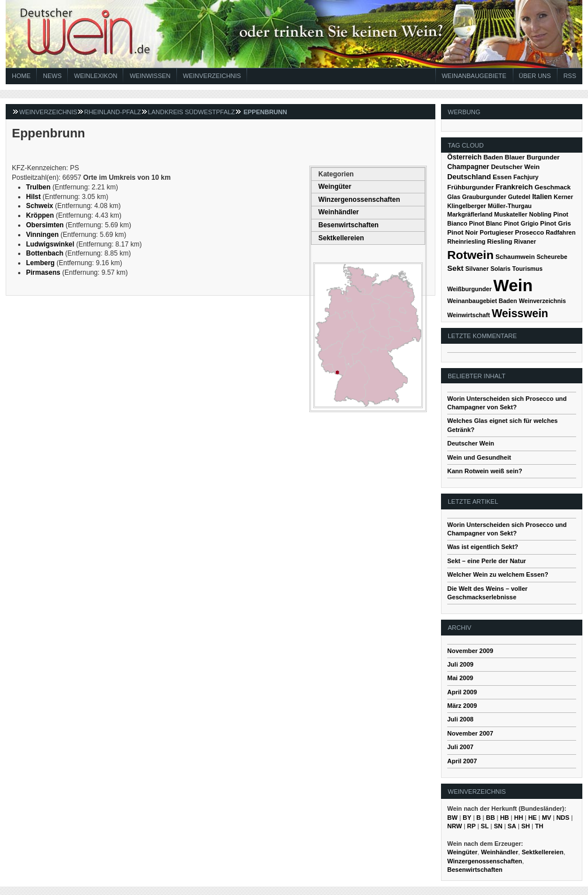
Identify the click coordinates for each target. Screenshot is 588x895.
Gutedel (519, 197)
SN (498, 826)
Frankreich (514, 187)
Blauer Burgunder (532, 157)
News (52, 76)
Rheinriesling (466, 241)
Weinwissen (150, 76)
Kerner (563, 197)
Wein (513, 285)
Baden (493, 157)
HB (504, 818)
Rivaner (525, 241)
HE (532, 818)
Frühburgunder (470, 187)
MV (546, 818)
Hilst (33, 197)
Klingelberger (467, 206)
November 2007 (470, 733)
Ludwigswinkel (50, 244)
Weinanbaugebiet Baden (482, 301)
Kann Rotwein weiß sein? (485, 471)
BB (491, 818)
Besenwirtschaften (349, 225)
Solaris (500, 269)
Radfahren (561, 232)
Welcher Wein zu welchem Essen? (498, 574)
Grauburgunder (484, 197)
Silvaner (477, 269)
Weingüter (335, 187)
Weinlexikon (96, 76)
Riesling (500, 241)
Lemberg (40, 263)
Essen (502, 177)
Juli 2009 (460, 664)
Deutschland (469, 177)
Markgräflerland (470, 214)
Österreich (464, 157)
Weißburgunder (470, 289)
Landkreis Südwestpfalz (192, 112)
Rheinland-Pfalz (113, 112)
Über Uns (535, 76)
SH (526, 826)
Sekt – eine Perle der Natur (487, 561)
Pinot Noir (463, 232)
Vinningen (42, 235)
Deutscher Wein (515, 167)
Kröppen (40, 215)
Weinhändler (339, 212)
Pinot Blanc (486, 223)
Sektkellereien (341, 238)
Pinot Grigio (521, 223)
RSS (570, 76)
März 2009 (462, 706)
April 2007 (462, 761)
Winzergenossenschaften (359, 200)
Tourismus (528, 269)
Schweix (40, 206)
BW (452, 818)
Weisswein (520, 313)
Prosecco (529, 232)
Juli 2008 (460, 719)
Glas (454, 197)
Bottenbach (45, 253)
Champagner (468, 167)
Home (21, 76)
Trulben (38, 187)
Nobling (541, 214)
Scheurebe (552, 257)
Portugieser (497, 232)
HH (518, 818)
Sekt (455, 268)
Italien (542, 197)
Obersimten (45, 225)
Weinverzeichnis (212, 76)
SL (485, 826)
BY (467, 818)
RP (471, 826)
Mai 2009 (460, 678)
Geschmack (552, 187)
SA (512, 826)
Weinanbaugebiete (474, 76)
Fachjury (526, 177)
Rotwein (470, 255)
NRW (455, 826)
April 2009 (462, 692)
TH (539, 826)
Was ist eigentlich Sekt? (483, 547)
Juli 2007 (460, 747)
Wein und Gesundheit (479, 457)
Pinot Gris (555, 223)
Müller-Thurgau (510, 206)
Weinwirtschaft (469, 315)
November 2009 (470, 651)
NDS (563, 818)
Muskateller (511, 214)
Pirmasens (43, 273)
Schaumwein (515, 257)
